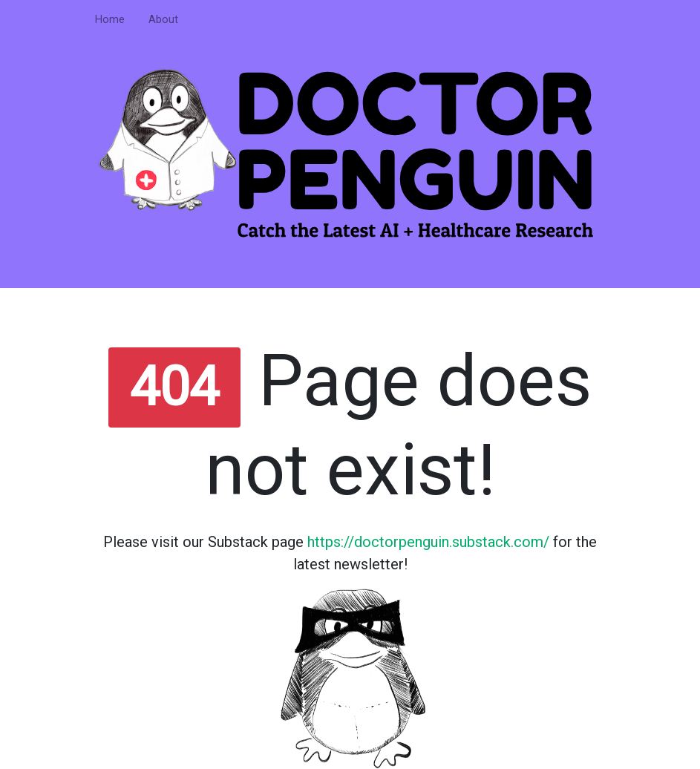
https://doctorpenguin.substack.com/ (428, 542)
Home (110, 20)
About (163, 20)
